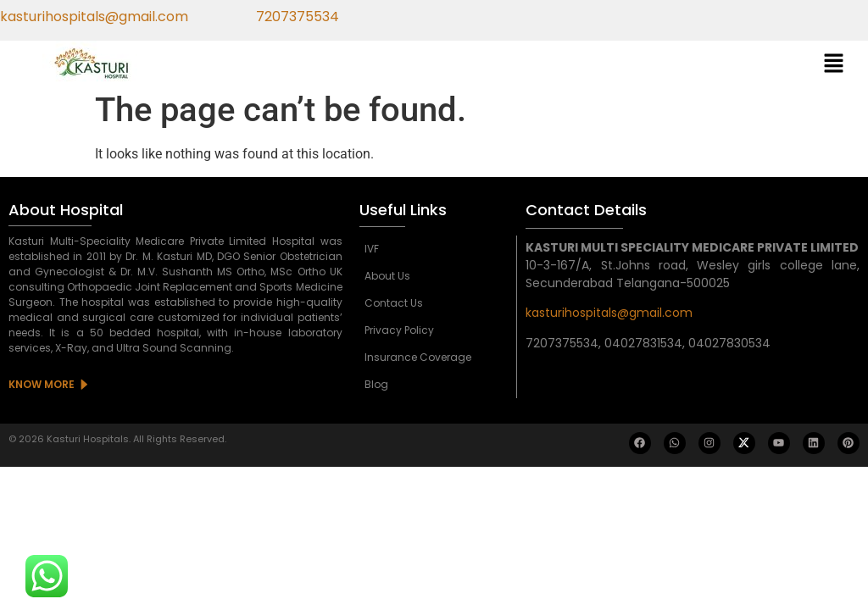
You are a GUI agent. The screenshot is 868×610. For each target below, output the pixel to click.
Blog (376, 384)
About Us (387, 276)
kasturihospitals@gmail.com (609, 313)
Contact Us (394, 303)
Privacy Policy (399, 330)
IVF (372, 249)
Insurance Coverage (418, 357)
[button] (834, 64)
